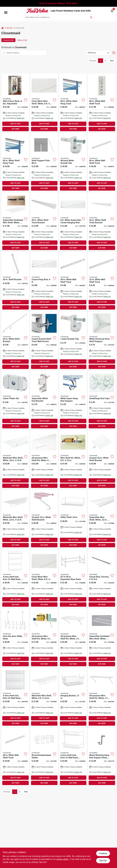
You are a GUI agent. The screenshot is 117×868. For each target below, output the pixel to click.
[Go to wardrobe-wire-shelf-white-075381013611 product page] (44, 697)
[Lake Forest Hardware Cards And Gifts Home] (38, 11)
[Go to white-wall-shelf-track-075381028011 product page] (73, 281)
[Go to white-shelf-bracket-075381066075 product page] (15, 341)
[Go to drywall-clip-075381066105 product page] (73, 341)
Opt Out (103, 861)
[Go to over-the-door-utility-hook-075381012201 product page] (15, 638)
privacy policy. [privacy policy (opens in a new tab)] (63, 859)
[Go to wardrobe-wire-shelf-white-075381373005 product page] (15, 519)
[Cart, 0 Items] (112, 11)
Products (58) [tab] (8, 40)
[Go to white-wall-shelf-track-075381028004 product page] (102, 281)
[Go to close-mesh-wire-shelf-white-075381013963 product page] (44, 103)
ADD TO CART (15, 124)
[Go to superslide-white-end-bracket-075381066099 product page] (44, 400)
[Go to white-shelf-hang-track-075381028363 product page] (73, 103)
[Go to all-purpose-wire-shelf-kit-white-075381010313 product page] (73, 638)
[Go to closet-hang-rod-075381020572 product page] (44, 281)
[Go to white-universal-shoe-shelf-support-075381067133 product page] (102, 341)
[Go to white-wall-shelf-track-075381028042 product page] (15, 757)
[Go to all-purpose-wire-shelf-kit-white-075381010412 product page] (44, 638)
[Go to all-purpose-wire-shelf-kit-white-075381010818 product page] (44, 459)
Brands (10, 28)
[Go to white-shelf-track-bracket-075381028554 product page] (44, 222)
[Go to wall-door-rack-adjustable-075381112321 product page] (15, 103)
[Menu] (6, 13)
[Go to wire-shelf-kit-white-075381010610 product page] (73, 459)
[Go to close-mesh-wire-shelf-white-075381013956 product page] (44, 578)
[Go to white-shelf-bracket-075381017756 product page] (44, 519)
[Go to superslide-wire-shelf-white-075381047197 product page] (102, 519)
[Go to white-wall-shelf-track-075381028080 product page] (102, 162)
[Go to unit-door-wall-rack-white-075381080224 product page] (15, 697)
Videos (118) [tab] (22, 40)
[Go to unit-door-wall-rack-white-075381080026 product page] (73, 757)
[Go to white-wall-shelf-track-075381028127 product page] (102, 103)
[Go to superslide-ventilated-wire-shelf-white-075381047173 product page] (15, 222)
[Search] (91, 17)
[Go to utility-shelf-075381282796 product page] (73, 519)
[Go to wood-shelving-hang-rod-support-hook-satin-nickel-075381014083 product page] (102, 757)
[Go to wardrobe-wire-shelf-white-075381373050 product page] (15, 459)
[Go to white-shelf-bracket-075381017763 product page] (102, 459)
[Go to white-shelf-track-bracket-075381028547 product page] (102, 222)
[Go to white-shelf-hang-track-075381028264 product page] (15, 162)
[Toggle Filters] (114, 53)
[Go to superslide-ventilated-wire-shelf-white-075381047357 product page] (102, 638)
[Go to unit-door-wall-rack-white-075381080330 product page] (15, 578)
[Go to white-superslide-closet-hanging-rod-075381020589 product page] (73, 222)
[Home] (3, 28)
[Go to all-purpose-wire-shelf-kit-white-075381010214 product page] (102, 697)
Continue (103, 853)
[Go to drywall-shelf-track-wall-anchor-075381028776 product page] (44, 341)
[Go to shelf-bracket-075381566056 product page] (15, 281)
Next (112, 61)
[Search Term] (59, 17)
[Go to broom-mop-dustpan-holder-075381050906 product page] (44, 757)
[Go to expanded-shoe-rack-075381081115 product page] (73, 578)
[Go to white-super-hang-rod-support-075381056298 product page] (73, 400)
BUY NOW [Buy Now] (16, 129)
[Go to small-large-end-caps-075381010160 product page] (102, 400)
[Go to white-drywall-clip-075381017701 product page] (73, 162)
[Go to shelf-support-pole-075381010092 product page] (44, 162)
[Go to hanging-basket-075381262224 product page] (73, 697)
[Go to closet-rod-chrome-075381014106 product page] (102, 578)
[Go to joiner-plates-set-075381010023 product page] (15, 400)
